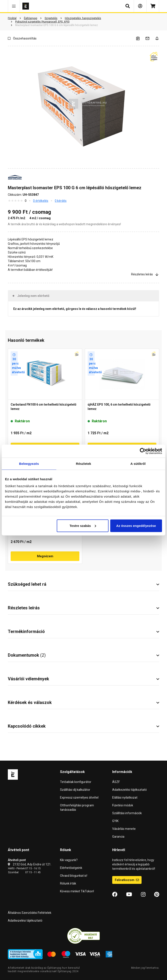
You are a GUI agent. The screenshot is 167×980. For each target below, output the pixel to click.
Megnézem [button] (45, 556)
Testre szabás (83, 525)
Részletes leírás (145, 274)
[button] (14, 6)
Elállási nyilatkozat (125, 797)
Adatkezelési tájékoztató (129, 790)
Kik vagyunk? (69, 860)
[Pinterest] (157, 894)
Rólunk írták (68, 883)
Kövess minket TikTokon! (77, 891)
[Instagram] (143, 894)
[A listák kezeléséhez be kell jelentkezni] (140, 38)
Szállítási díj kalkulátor (75, 790)
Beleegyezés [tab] (29, 464)
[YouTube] (129, 894)
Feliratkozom (127, 880)
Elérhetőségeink (71, 868)
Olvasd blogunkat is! (74, 876)
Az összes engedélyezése (136, 525)
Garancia (118, 837)
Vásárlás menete (124, 829)
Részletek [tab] (83, 464)
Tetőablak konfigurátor (76, 782)
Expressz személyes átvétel (79, 797)
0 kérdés (61, 201)
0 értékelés (41, 201)
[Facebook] (115, 894)
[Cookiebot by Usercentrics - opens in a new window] (143, 451)
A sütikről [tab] (138, 464)
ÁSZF (116, 782)
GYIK (115, 821)
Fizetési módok (123, 805)
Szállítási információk (127, 813)
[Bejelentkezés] (140, 6)
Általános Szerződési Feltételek (30, 913)
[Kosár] (153, 6)
